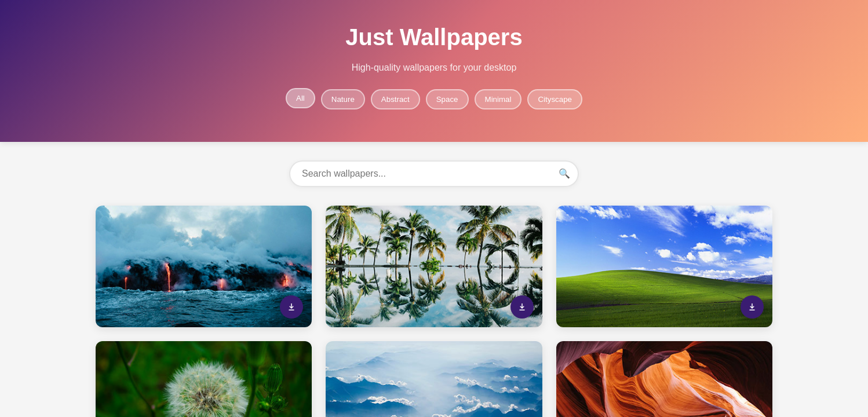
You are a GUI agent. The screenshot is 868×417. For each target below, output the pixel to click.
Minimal (498, 99)
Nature (343, 99)
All (300, 98)
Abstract (395, 99)
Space (447, 99)
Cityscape (555, 99)
